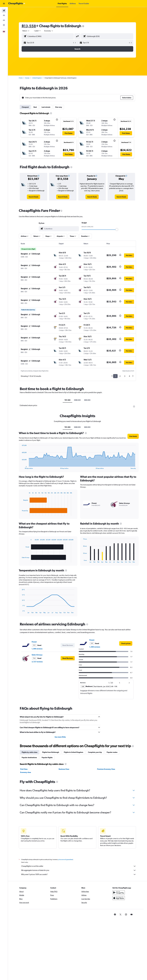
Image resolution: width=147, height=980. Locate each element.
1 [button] (115, 376)
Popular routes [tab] (112, 752)
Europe (27, 78)
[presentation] (83, 26)
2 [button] (120, 376)
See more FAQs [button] (60, 737)
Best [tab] (35, 107)
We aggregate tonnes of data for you (79, 870)
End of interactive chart (21, 467)
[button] (4, 4)
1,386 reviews (37, 649)
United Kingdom (37, 78)
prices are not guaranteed (66, 860)
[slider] (117, 230)
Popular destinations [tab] (29, 757)
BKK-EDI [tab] (87, 400)
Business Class (64, 769)
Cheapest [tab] (25, 107)
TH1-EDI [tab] (67, 400)
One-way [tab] (59, 107)
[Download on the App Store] (119, 898)
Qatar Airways (37, 655)
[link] (34, 197)
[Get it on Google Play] (119, 892)
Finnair (34, 642)
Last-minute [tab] (46, 107)
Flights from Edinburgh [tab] (51, 752)
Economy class (26, 772)
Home (21, 78)
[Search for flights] (4, 11)
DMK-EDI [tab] (77, 400)
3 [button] (125, 376)
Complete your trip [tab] (95, 752)
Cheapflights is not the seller (79, 866)
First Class (24, 769)
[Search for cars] (4, 20)
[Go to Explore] (4, 25)
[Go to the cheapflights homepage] (17, 4)
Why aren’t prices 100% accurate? (79, 874)
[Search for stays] (4, 15)
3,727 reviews (37, 662)
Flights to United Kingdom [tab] (74, 752)
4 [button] (129, 376)
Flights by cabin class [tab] (30, 752)
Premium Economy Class (106, 769)
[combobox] (26, 31)
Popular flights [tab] (47, 757)
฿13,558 (29, 26)
